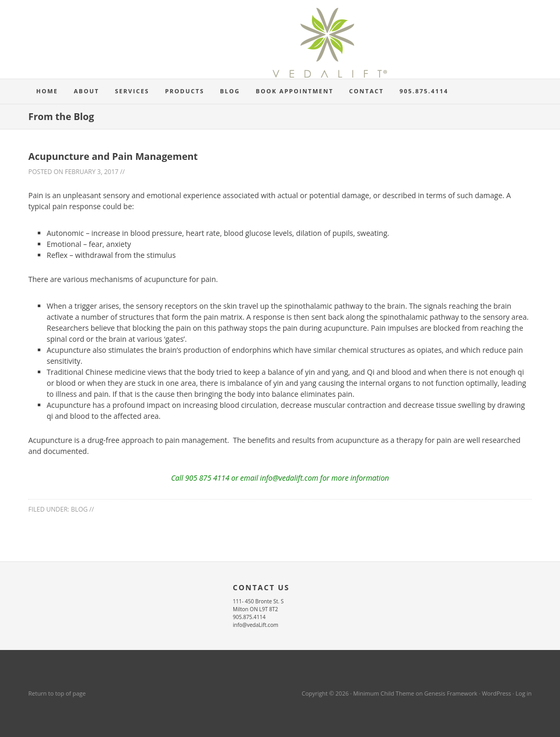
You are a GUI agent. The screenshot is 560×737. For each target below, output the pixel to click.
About (83, 91)
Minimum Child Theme (384, 693)
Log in (524, 693)
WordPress (497, 693)
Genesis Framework (451, 693)
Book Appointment (295, 91)
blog (79, 509)
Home (47, 91)
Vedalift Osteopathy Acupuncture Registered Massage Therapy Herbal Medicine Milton (280, 47)
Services (128, 91)
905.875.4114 (424, 91)
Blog (230, 91)
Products (185, 91)
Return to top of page (57, 693)
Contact (367, 91)
